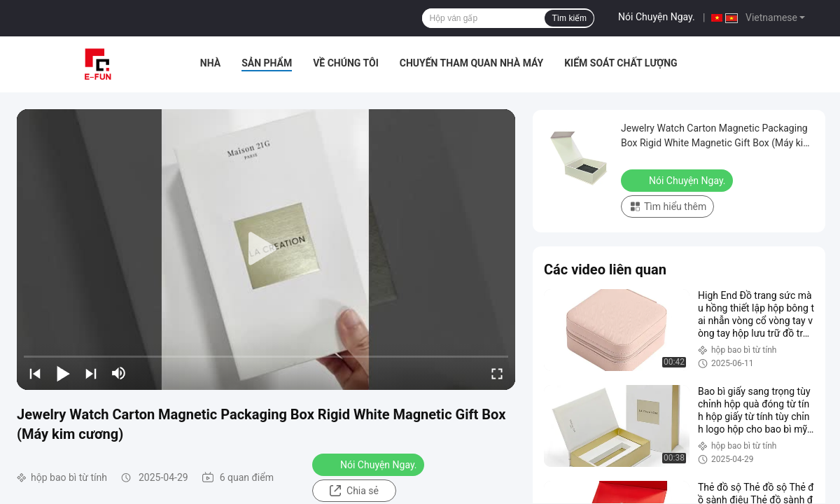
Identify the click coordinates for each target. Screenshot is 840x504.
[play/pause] (63, 373)
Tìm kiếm (569, 18)
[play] (266, 249)
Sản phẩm (267, 63)
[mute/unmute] (119, 373)
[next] (91, 373)
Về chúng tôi (346, 63)
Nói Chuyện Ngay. (657, 17)
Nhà (210, 63)
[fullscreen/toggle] (497, 373)
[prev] (35, 373)
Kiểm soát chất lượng (621, 63)
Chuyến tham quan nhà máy (471, 63)
